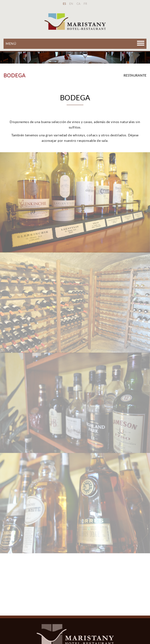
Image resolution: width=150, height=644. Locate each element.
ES (64, 4)
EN (71, 4)
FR (86, 4)
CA (79, 4)
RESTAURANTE (135, 75)
